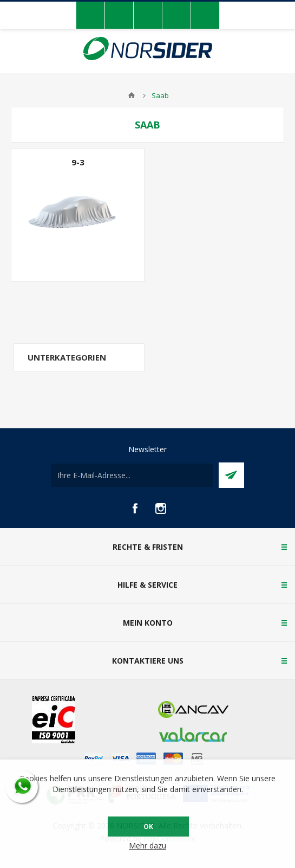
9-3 (78, 162)
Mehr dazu (147, 846)
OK (148, 827)
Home (132, 95)
